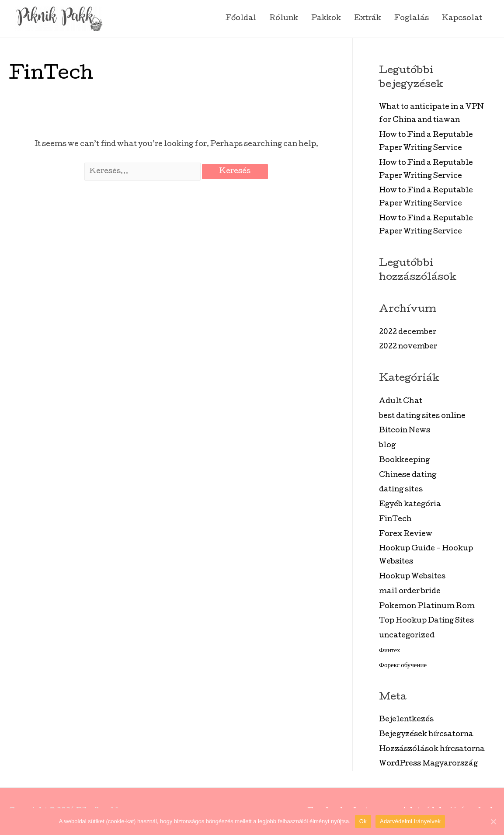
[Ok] (493, 821)
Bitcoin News (405, 431)
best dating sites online (422, 416)
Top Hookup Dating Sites (426, 621)
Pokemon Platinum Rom (427, 607)
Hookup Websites (412, 577)
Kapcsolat (462, 19)
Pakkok (326, 19)
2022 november (408, 347)
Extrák (368, 19)
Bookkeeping (404, 461)
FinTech (395, 520)
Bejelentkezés (406, 720)
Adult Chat (401, 402)
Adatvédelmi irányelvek (410, 821)
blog (387, 446)
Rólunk (284, 19)
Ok (363, 821)
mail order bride (410, 592)
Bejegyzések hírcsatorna (426, 735)
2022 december (408, 332)
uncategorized (407, 636)
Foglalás (412, 19)
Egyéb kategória (410, 505)
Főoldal (241, 19)
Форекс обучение (403, 666)
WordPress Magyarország (428, 764)
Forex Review (406, 534)
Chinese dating (408, 475)
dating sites (401, 490)
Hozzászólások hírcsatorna (432, 750)
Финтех (389, 651)
